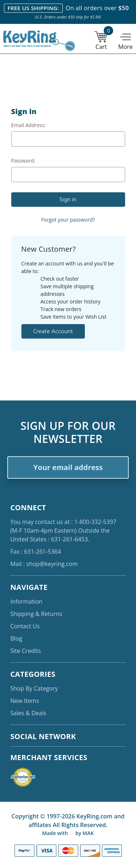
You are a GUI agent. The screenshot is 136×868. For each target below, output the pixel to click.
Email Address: (29, 125)
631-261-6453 (70, 539)
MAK (88, 833)
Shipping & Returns (36, 614)
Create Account (53, 331)
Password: (23, 161)
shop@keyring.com (52, 564)
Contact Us (25, 626)
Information (26, 601)
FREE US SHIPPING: (33, 8)
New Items (24, 701)
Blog (16, 638)
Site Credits (25, 651)
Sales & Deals (28, 713)
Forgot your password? (68, 220)
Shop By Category (34, 688)
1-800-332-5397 (95, 522)
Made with (58, 833)
